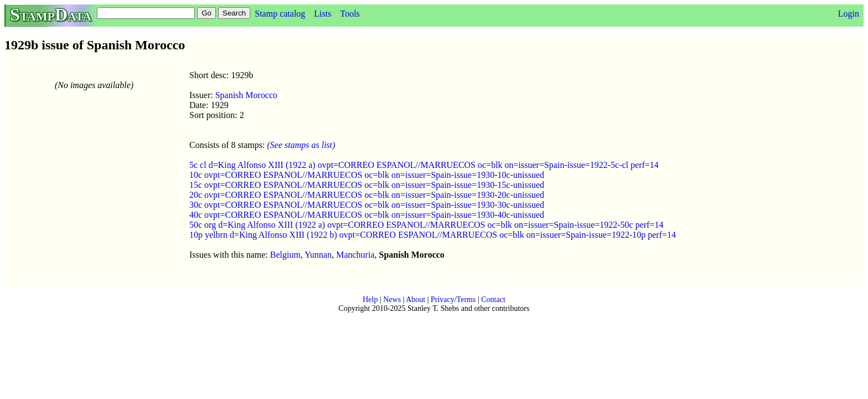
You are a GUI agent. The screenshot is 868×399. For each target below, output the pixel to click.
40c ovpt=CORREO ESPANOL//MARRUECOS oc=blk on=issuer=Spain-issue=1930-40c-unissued (367, 215)
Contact (493, 300)
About (415, 300)
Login (849, 14)
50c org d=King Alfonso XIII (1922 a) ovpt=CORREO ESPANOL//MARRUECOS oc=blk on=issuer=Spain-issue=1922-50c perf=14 (426, 225)
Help (370, 300)
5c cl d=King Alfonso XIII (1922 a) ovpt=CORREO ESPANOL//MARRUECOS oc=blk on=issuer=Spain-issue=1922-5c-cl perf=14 (424, 165)
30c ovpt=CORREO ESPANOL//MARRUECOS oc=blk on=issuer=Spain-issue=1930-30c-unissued (367, 205)
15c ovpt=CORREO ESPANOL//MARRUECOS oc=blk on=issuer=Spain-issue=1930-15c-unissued (367, 185)
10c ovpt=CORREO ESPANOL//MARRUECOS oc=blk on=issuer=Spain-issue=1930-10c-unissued (367, 175)
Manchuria (355, 255)
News (392, 300)
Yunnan (318, 255)
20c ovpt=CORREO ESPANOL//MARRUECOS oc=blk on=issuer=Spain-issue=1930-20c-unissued (367, 195)
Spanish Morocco (246, 95)
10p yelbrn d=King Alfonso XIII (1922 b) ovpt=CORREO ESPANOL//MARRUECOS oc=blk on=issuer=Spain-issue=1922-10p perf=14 (433, 235)
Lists (322, 14)
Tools (350, 14)
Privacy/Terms (453, 300)
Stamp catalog (280, 14)
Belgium (285, 255)
